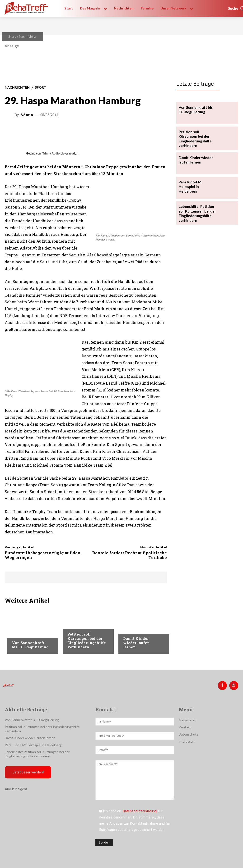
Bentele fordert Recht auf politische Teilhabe (130, 555)
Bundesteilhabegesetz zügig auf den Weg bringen (43, 555)
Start (12, 36)
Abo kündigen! (16, 784)
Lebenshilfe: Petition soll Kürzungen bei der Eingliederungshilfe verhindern (196, 212)
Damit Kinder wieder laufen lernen (136, 643)
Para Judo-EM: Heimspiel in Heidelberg (197, 183)
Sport (41, 87)
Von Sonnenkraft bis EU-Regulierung (30, 645)
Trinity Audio (51, 154)
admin (27, 115)
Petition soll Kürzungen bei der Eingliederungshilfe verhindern (87, 641)
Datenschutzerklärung (140, 810)
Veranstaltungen (26, 634)
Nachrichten (28, 36)
